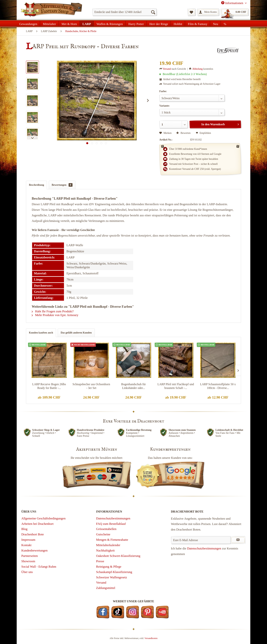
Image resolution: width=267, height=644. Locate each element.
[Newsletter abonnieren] (238, 540)
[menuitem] (125, 12)
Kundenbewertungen (34, 550)
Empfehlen (203, 133)
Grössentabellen (106, 529)
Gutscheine (103, 534)
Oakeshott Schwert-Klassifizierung (118, 556)
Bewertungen (62, 185)
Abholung (197, 69)
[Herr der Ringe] (159, 24)
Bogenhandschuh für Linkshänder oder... (134, 386)
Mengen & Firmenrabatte (112, 540)
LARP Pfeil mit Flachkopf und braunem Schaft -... (176, 386)
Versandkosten (151, 638)
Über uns (27, 572)
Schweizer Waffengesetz (112, 577)
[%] (225, 24)
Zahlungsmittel (106, 588)
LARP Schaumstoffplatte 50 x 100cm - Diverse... (218, 386)
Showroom (28, 561)
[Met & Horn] (69, 24)
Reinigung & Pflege (109, 567)
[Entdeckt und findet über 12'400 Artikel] (125, 12)
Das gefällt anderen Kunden (76, 333)
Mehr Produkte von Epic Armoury (55, 315)
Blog (24, 529)
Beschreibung (36, 185)
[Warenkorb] (235, 12)
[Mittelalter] (49, 24)
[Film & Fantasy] (198, 24)
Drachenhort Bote (33, 534)
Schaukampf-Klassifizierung (114, 572)
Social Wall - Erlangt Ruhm (39, 567)
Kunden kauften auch (41, 333)
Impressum (28, 540)
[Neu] (215, 24)
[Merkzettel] (191, 12)
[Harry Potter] (136, 24)
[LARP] (87, 24)
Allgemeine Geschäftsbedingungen (43, 518)
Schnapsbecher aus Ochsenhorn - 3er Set (91, 386)
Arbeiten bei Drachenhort (37, 524)
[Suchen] (153, 12)
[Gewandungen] (28, 24)
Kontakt (26, 545)
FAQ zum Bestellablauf (111, 524)
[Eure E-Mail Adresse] (201, 540)
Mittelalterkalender (108, 545)
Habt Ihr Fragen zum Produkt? (53, 311)
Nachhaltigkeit (105, 550)
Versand (167, 69)
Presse (100, 561)
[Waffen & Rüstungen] (110, 24)
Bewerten (184, 133)
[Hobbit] (178, 24)
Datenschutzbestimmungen (113, 518)
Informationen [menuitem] (233, 3)
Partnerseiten (30, 556)
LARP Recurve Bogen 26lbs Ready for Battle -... (49, 386)
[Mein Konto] (208, 12)
